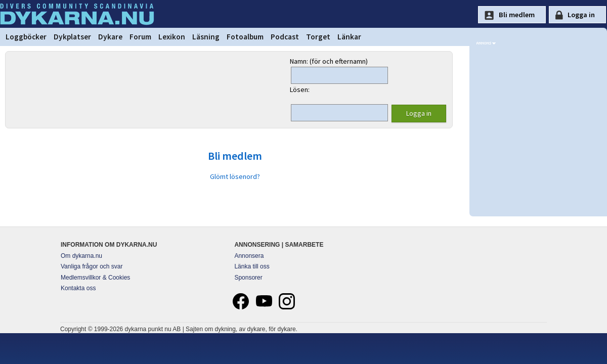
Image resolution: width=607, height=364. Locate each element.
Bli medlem (235, 156)
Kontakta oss (78, 288)
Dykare (110, 37)
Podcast (285, 37)
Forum (140, 37)
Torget (318, 37)
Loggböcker (26, 37)
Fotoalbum (245, 37)
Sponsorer (248, 278)
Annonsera (249, 256)
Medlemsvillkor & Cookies (95, 278)
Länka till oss (252, 266)
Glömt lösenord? (235, 176)
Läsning (206, 37)
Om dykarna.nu (81, 256)
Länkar (349, 37)
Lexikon (172, 37)
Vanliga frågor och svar (92, 266)
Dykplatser (72, 37)
